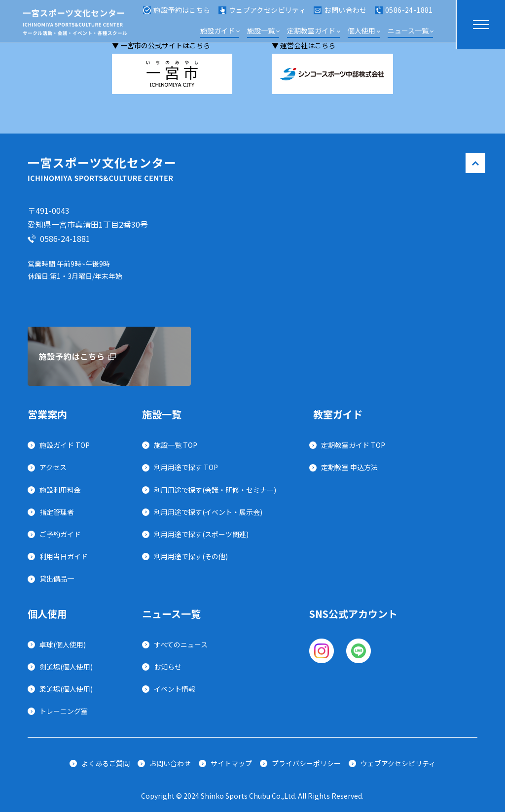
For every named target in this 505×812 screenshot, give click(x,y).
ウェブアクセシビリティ (262, 14)
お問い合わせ (340, 14)
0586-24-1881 (404, 14)
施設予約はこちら (177, 14)
